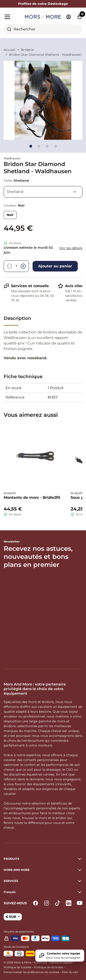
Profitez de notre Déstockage (43, 4)
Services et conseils (30, 286)
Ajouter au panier (55, 266)
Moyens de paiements (19, 932)
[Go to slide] (31, 146)
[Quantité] (16, 266)
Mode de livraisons (16, 947)
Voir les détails (71, 248)
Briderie (27, 50)
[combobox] (43, 29)
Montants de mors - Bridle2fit (32, 497)
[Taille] (43, 192)
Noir (10, 215)
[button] (43, 892)
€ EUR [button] (11, 917)
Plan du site (70, 972)
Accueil (10, 50)
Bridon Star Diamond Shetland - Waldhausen (45, 55)
